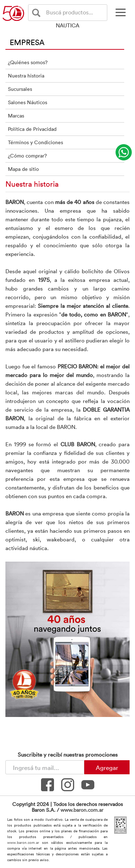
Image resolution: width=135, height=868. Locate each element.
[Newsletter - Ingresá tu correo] (45, 767)
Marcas (16, 116)
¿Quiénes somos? (28, 62)
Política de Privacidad (32, 129)
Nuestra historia (26, 76)
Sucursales (20, 89)
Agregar (107, 767)
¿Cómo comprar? (27, 156)
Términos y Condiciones (35, 142)
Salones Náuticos (28, 102)
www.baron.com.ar (82, 810)
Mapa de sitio (23, 169)
